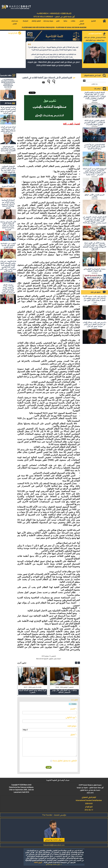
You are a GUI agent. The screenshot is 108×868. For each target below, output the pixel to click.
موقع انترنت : (72, 726)
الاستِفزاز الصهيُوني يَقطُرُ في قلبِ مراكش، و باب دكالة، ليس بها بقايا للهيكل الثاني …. (8, 169)
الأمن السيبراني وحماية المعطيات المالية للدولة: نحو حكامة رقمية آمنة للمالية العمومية (8, 226)
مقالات (73, 21)
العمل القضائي (82, 22)
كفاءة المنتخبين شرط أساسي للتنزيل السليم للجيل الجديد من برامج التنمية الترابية (8, 110)
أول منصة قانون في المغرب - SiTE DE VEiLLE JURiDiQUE (54, 17)
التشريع (93, 21)
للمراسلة (25, 21)
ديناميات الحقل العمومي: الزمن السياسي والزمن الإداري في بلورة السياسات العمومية (8, 289)
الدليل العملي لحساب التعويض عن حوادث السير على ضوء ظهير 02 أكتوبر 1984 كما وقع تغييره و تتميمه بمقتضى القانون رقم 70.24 (94, 220)
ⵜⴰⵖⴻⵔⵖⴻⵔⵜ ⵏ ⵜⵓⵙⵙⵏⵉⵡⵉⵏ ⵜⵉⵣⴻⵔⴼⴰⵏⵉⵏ (54, 14)
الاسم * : (74, 709)
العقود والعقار (36, 21)
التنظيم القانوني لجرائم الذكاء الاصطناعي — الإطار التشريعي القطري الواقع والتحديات (94, 122)
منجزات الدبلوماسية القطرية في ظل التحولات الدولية (94, 270)
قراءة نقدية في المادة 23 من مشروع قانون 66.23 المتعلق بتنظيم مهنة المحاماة (8, 130)
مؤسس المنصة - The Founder (54, 815)
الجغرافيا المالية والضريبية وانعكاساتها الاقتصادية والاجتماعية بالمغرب (8, 150)
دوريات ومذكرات (48, 21)
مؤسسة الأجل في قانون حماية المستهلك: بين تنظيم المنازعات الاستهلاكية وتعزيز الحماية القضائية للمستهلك (95, 246)
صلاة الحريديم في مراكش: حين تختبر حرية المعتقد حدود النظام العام (95, 39)
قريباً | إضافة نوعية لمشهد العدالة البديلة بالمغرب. (33, 691)
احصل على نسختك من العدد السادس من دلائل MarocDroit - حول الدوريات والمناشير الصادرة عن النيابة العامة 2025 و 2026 (54, 64)
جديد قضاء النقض (15, 22)
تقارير (58, 21)
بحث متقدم (95, 84)
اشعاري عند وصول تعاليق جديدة (65, 761)
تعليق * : (74, 735)
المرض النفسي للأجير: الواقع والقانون (94, 196)
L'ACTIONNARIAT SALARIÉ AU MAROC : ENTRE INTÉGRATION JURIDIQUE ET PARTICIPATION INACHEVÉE (8, 83)
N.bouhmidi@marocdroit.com (54, 845)
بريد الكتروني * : (71, 717)
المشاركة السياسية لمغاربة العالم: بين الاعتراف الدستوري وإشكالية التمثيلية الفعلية (8, 204)
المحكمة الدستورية (8, 186)
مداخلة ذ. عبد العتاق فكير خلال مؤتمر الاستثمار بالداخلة (64, 691)
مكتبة (65, 21)
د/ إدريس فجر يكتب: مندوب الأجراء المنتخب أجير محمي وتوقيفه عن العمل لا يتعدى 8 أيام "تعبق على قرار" (94, 299)
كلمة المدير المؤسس (95, 34)
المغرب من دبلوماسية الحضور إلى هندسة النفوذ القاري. (8, 245)
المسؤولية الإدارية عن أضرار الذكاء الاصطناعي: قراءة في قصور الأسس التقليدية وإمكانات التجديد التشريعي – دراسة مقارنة (94, 172)
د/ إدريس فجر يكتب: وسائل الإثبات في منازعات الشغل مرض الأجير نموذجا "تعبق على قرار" (94, 324)
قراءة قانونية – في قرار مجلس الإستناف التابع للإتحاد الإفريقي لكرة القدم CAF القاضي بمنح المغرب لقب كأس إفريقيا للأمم (8, 266)
